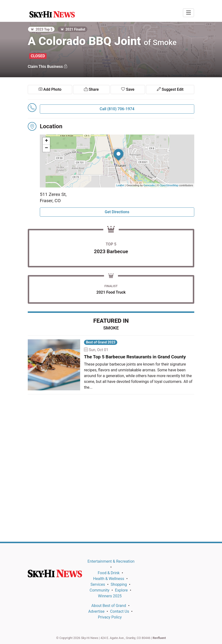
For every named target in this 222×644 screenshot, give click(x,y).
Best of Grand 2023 (101, 342)
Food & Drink (109, 573)
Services (98, 584)
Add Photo (50, 89)
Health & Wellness (109, 579)
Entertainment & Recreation (111, 561)
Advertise (96, 611)
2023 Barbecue (111, 251)
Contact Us (120, 611)
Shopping (119, 584)
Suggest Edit (170, 89)
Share (91, 89)
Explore (121, 590)
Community (99, 590)
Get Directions (117, 212)
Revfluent (159, 638)
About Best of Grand (109, 606)
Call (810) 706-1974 (117, 109)
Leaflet (120, 185)
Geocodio (149, 185)
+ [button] (46, 141)
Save (128, 89)
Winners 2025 (110, 596)
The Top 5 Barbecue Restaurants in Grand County (135, 357)
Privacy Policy (110, 617)
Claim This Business (48, 67)
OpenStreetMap (169, 185)
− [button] (46, 148)
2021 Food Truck (111, 292)
